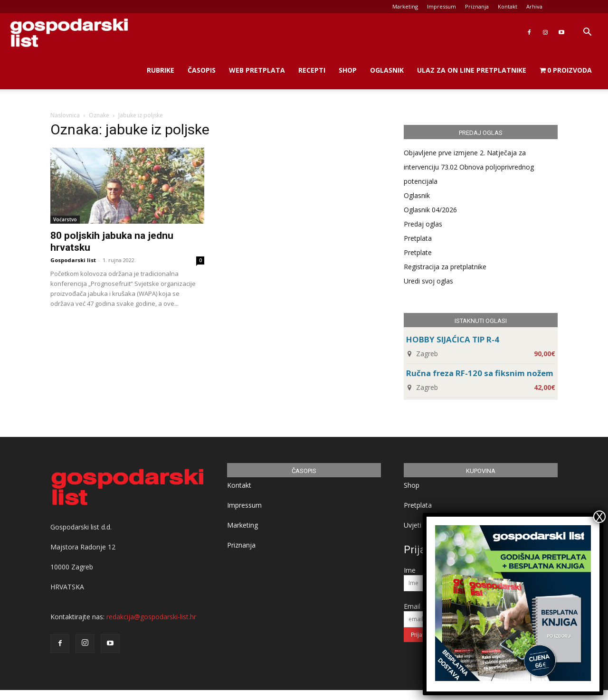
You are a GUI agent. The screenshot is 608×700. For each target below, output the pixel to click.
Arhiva (534, 6)
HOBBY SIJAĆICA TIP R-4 (453, 339)
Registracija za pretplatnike (445, 267)
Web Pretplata (257, 70)
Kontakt (508, 6)
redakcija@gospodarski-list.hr (151, 617)
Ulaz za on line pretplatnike (472, 70)
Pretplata (418, 238)
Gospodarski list (73, 260)
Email (412, 606)
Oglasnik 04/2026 (430, 210)
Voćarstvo (65, 219)
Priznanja (477, 6)
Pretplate (418, 252)
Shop (348, 70)
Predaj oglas (423, 224)
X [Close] (599, 517)
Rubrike (161, 70)
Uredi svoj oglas (428, 281)
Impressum (442, 6)
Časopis (202, 70)
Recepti (312, 70)
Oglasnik (387, 70)
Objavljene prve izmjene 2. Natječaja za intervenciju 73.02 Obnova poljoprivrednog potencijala (469, 167)
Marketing (405, 6)
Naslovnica (65, 115)
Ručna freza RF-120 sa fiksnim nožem (480, 373)
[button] (587, 33)
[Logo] (69, 33)
